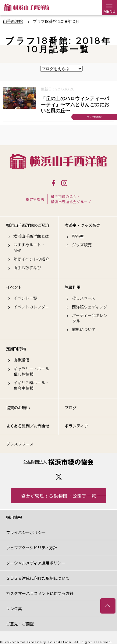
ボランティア (76, 426)
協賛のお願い (18, 408)
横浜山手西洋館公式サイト (27, 8)
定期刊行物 (16, 349)
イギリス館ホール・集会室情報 (31, 385)
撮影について (84, 329)
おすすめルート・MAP (29, 248)
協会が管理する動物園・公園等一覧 (58, 496)
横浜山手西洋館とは (31, 236)
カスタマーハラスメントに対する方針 (40, 593)
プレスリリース (20, 444)
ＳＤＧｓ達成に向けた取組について (38, 578)
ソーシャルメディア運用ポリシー (36, 563)
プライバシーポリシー (26, 532)
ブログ (71, 408)
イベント (14, 287)
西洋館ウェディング (90, 307)
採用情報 (14, 517)
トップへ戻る (108, 606)
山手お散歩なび (27, 268)
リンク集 (14, 609)
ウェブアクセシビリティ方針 (32, 548)
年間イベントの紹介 (31, 259)
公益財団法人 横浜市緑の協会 (58, 462)
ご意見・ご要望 (20, 624)
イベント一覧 (25, 298)
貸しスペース (83, 298)
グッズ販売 (82, 245)
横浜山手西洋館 (58, 161)
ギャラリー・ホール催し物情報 (31, 371)
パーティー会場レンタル (90, 318)
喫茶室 (78, 236)
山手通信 (21, 360)
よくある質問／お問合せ (28, 426)
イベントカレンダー (31, 307)
